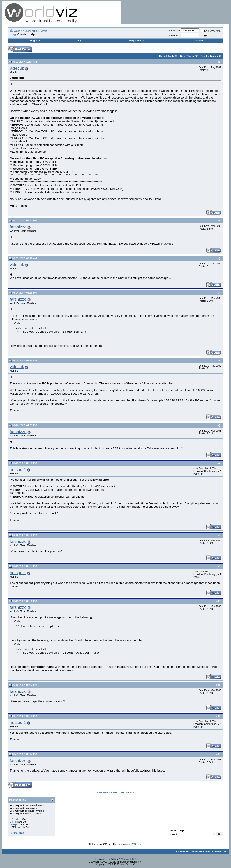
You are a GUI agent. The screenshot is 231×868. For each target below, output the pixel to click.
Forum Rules (17, 833)
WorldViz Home (201, 852)
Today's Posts (135, 41)
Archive (216, 852)
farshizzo (18, 227)
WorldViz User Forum (26, 31)
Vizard (44, 31)
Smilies (14, 822)
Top (225, 852)
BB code (14, 819)
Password (173, 35)
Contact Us (183, 852)
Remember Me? (211, 31)
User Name (174, 30)
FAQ (78, 41)
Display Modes (209, 56)
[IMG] (13, 824)
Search (200, 41)
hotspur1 (18, 470)
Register (35, 41)
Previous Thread (108, 792)
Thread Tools (166, 56)
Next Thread (126, 792)
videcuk (17, 68)
